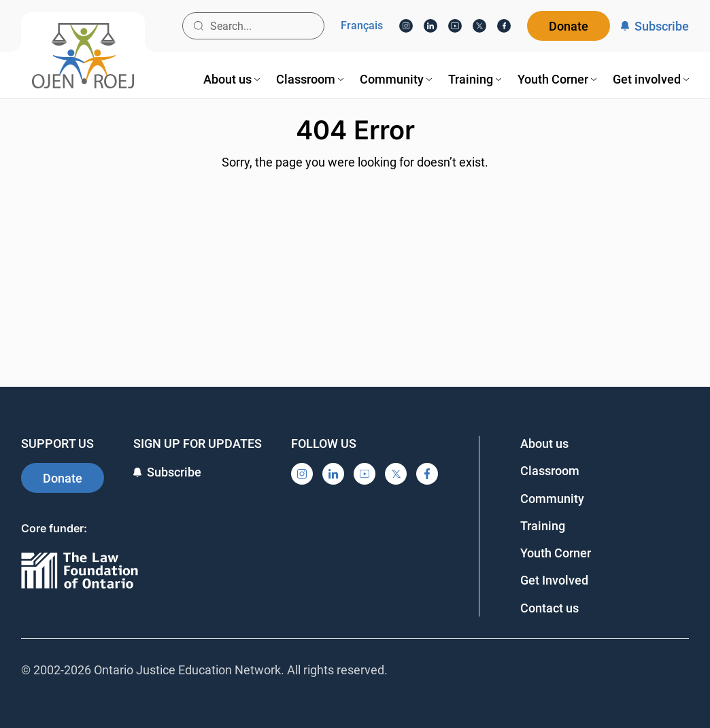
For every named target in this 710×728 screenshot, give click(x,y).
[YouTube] (455, 26)
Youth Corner (556, 553)
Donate (569, 26)
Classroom (550, 471)
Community (552, 499)
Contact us (550, 608)
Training (543, 526)
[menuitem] (232, 79)
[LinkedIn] (430, 26)
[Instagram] (406, 26)
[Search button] (199, 26)
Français (362, 26)
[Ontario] (80, 571)
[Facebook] (504, 26)
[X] (479, 26)
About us (544, 444)
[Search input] (253, 26)
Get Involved (554, 580)
